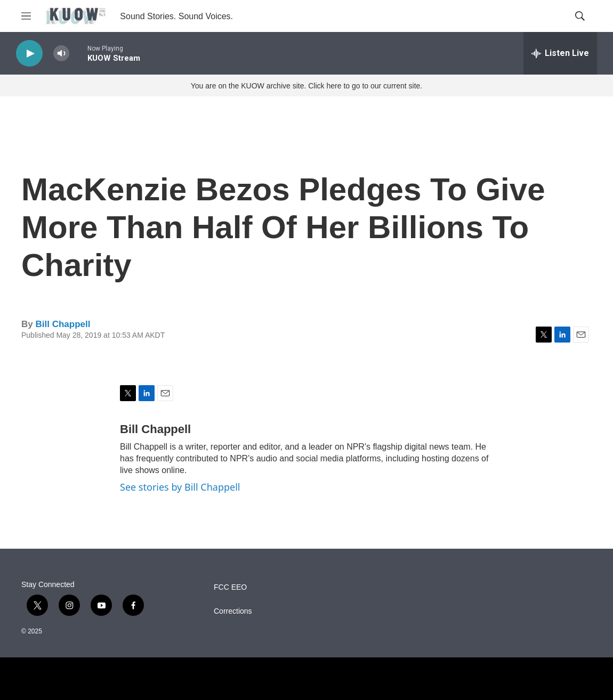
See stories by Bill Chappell (180, 487)
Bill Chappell (63, 324)
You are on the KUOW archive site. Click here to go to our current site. (307, 86)
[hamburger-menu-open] (26, 16)
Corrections (233, 611)
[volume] (61, 54)
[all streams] (560, 53)
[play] (29, 54)
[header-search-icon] (580, 16)
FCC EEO (230, 587)
